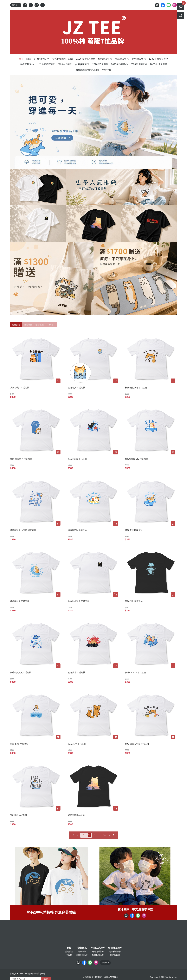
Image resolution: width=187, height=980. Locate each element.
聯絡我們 (69, 952)
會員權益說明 (115, 948)
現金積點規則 (115, 952)
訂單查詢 (82, 952)
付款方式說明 (98, 948)
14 (104, 835)
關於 (69, 948)
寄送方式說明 (98, 952)
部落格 (69, 955)
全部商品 (82, 948)
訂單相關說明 (82, 955)
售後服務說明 (98, 955)
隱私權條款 (115, 955)
